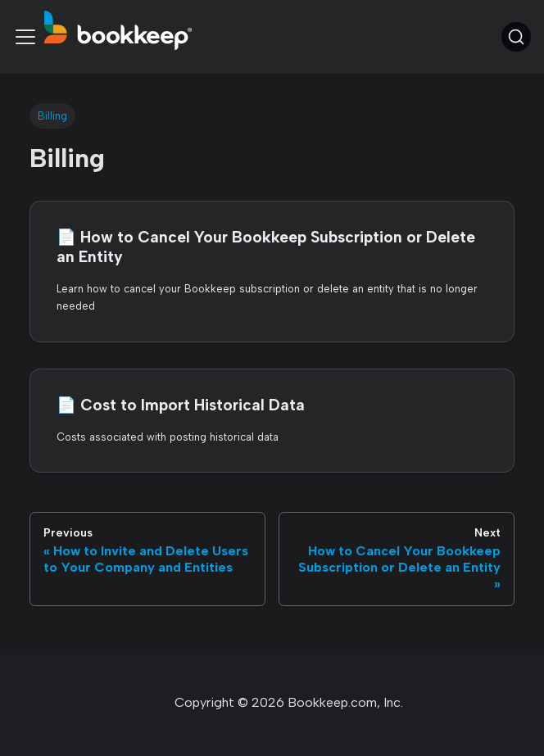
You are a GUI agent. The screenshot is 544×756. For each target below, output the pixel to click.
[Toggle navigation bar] (25, 37)
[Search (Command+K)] (516, 37)
